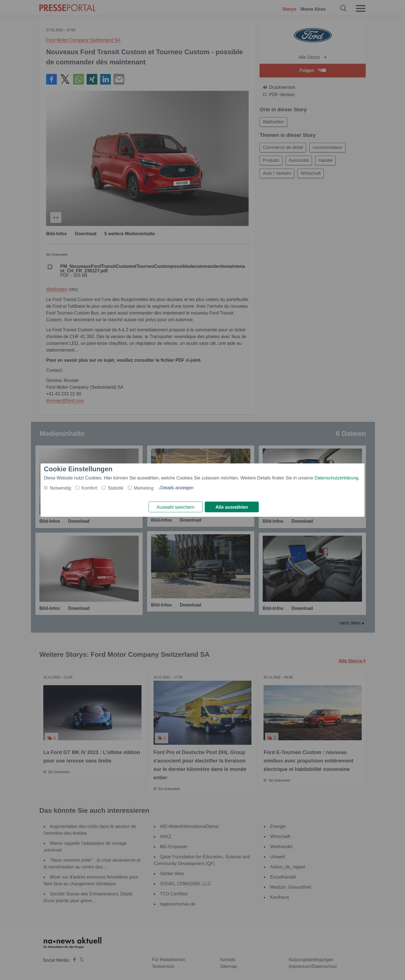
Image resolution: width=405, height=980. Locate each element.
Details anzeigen (177, 487)
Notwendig (60, 488)
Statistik (116, 488)
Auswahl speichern (175, 507)
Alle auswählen (232, 507)
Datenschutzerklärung (337, 478)
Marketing (144, 488)
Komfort (89, 488)
